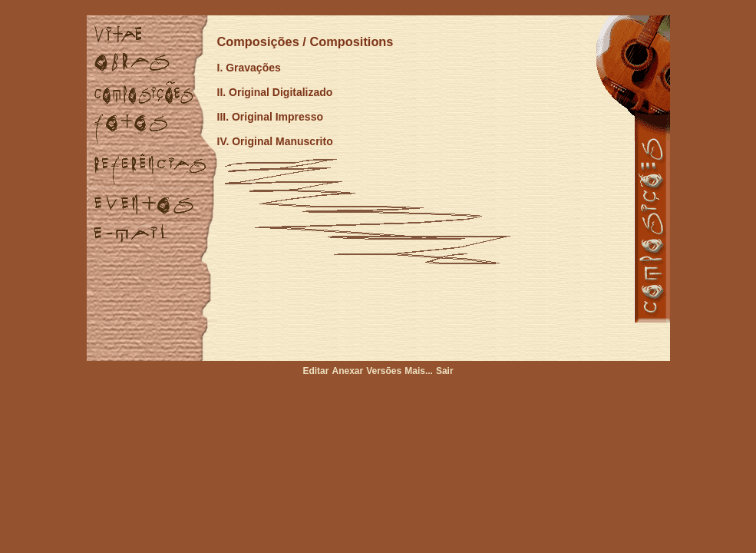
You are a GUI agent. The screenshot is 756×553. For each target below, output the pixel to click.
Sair (445, 371)
